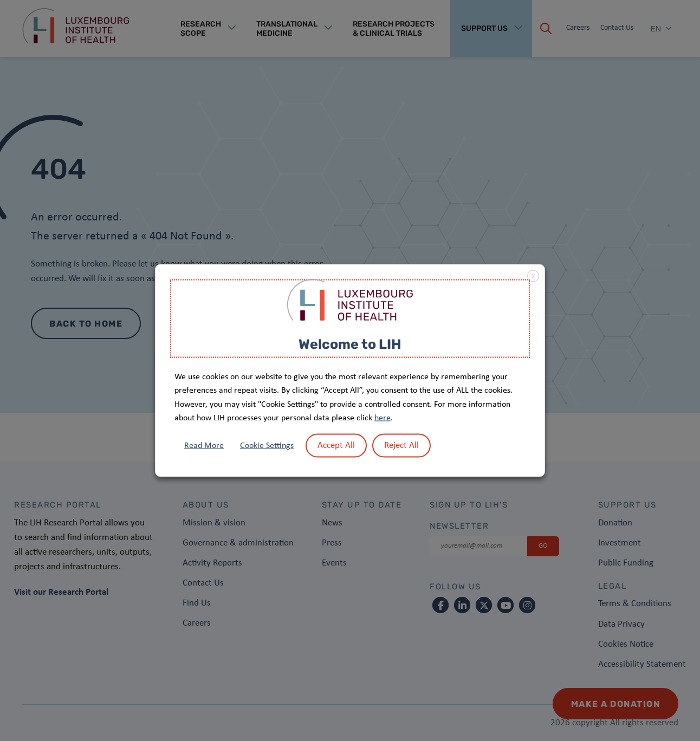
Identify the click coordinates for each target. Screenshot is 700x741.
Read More (204, 445)
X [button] (533, 277)
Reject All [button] (401, 445)
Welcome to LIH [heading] (350, 344)
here (383, 418)
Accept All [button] (336, 445)
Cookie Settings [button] (267, 445)
